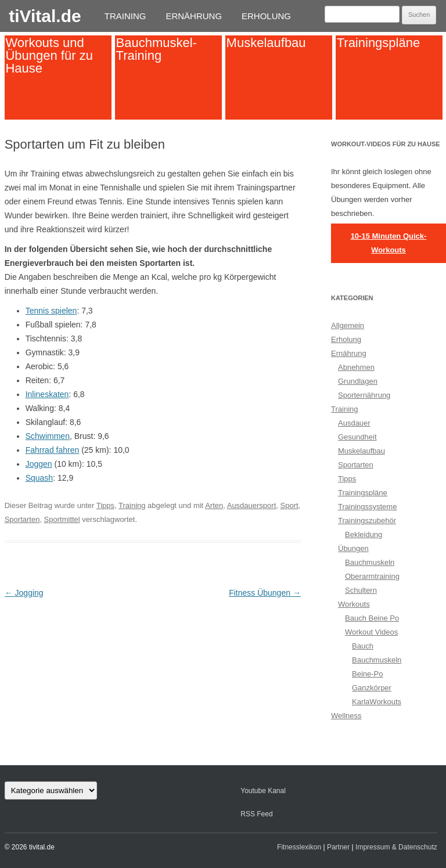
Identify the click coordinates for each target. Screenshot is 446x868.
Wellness (346, 716)
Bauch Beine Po (372, 618)
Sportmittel (62, 519)
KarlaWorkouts (377, 702)
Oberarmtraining (372, 576)
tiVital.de (45, 16)
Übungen (353, 548)
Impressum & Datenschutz (396, 847)
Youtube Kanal (263, 791)
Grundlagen (358, 381)
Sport (289, 505)
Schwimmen (48, 436)
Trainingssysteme (367, 507)
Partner (338, 847)
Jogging (24, 593)
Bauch (363, 646)
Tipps (105, 505)
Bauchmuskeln (370, 562)
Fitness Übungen (265, 593)
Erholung (266, 16)
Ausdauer (354, 423)
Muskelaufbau (266, 43)
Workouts (354, 604)
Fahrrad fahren (53, 450)
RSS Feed (256, 814)
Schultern (361, 590)
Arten (214, 505)
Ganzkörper (372, 688)
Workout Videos (371, 632)
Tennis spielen (51, 311)
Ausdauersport (252, 505)
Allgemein (348, 325)
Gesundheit (357, 437)
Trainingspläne (379, 43)
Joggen (39, 464)
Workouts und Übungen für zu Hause (49, 55)
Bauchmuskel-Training (157, 49)
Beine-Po (367, 674)
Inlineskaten (47, 394)
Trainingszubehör (367, 521)
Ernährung (194, 16)
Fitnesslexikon (299, 847)
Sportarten (22, 519)
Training (125, 16)
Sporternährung (364, 395)
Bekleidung (364, 534)
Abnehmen (356, 367)
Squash (39, 478)
